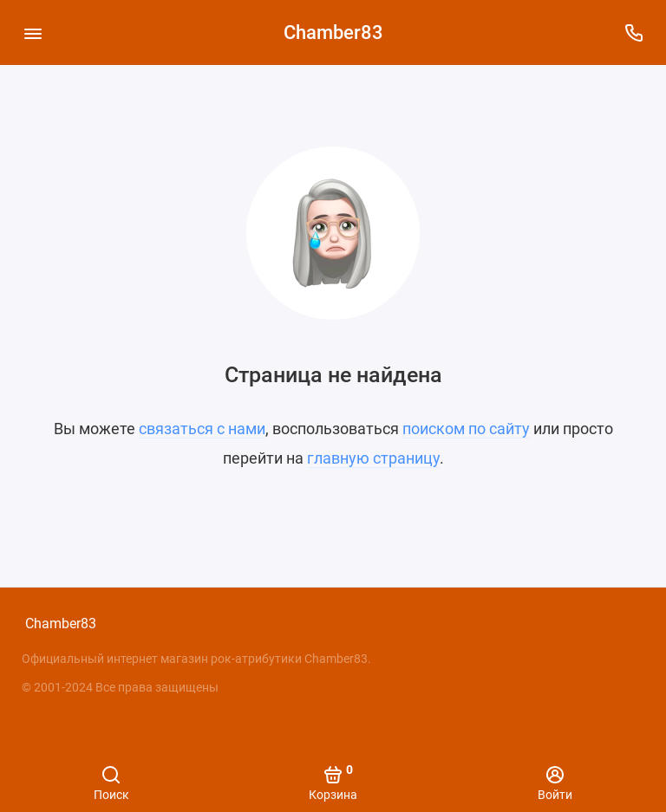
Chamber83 (333, 32)
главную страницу (373, 458)
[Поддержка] (633, 32)
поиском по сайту (466, 429)
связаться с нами (202, 429)
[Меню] (33, 32)
